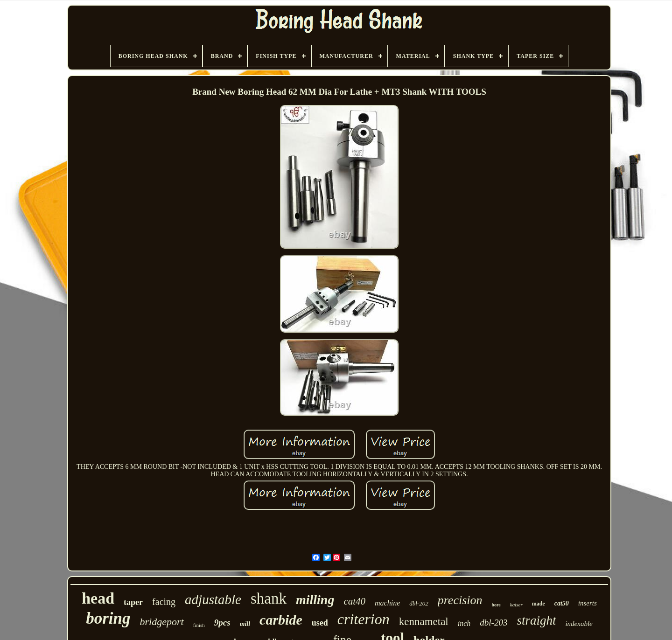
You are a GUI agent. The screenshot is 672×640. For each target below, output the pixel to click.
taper (133, 602)
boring (108, 618)
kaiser (516, 605)
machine (387, 603)
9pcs (222, 623)
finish (199, 625)
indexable (579, 624)
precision (460, 600)
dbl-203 (493, 623)
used (320, 623)
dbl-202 (419, 603)
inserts (588, 603)
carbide (281, 620)
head (98, 598)
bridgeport (162, 622)
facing (164, 602)
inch (464, 623)
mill (245, 624)
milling (315, 600)
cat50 (562, 603)
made (539, 604)
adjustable (213, 599)
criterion (364, 619)
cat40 (354, 601)
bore (496, 605)
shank (269, 598)
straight (536, 620)
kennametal (424, 622)
